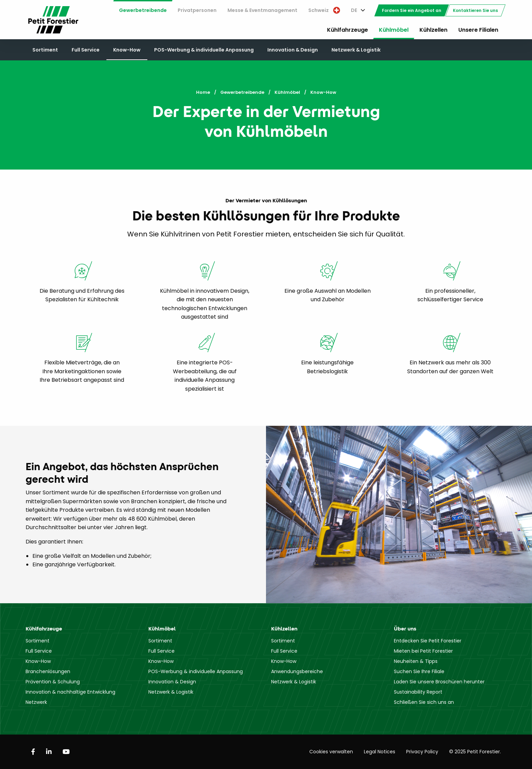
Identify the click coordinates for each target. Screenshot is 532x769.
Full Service (86, 50)
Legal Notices (380, 752)
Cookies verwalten (331, 752)
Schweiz (324, 10)
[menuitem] (143, 10)
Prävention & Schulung (53, 682)
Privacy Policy (422, 752)
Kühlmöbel (394, 30)
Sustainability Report (418, 692)
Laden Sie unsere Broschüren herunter (439, 682)
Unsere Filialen (478, 30)
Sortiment (45, 50)
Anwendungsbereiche (297, 671)
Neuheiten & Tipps (416, 661)
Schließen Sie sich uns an (424, 702)
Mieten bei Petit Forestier (423, 651)
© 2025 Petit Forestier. (475, 752)
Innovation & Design (293, 50)
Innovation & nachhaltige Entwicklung (70, 692)
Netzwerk (36, 702)
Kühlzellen (433, 30)
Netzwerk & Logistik (356, 50)
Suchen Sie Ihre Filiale (419, 671)
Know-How (127, 50)
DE (354, 10)
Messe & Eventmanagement (262, 10)
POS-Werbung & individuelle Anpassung (204, 50)
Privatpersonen (197, 10)
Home (203, 92)
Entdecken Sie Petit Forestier (428, 641)
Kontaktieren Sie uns (475, 10)
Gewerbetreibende (143, 10)
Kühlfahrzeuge (348, 30)
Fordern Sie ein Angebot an (412, 10)
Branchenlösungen (48, 671)
